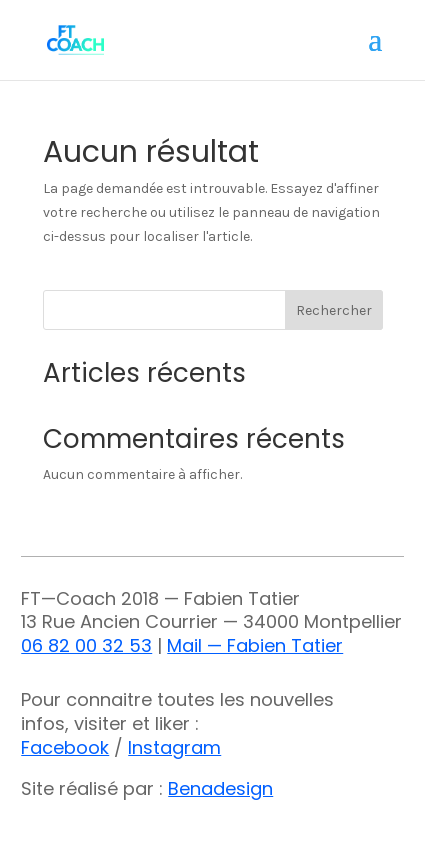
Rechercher (334, 310)
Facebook (65, 747)
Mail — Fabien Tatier (255, 645)
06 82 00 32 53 (86, 645)
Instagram (174, 747)
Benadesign (220, 788)
